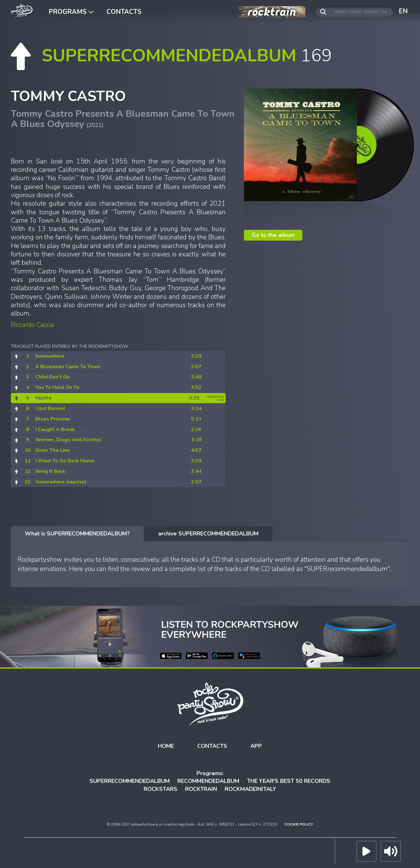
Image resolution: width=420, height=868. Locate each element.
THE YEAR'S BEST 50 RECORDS (289, 780)
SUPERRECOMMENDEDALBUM (130, 780)
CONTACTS (124, 12)
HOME (166, 745)
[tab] (77, 533)
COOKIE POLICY (299, 823)
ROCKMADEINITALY (250, 788)
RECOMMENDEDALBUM (208, 780)
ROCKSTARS (160, 788)
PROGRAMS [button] (71, 12)
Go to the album (273, 234)
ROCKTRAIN (201, 788)
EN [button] (403, 11)
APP (256, 745)
